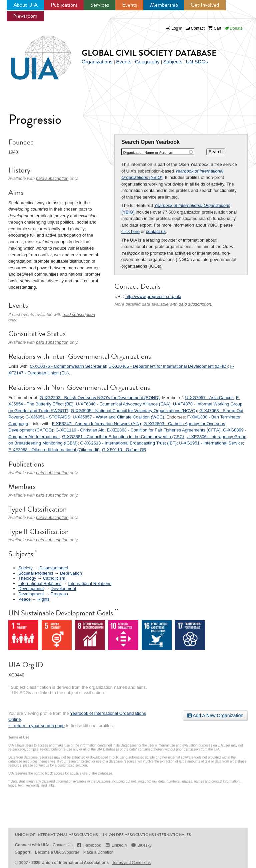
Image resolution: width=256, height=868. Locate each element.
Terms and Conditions (131, 863)
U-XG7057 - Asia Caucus (209, 398)
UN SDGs (197, 62)
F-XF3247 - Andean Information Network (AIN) (96, 424)
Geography (147, 62)
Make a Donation (98, 852)
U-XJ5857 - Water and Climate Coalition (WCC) (118, 417)
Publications (64, 5)
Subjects (173, 62)
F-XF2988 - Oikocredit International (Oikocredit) (54, 450)
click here (130, 231)
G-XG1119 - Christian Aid (80, 430)
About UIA (25, 5)
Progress (59, 594)
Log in (177, 28)
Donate (234, 28)
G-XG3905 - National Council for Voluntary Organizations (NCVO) (134, 411)
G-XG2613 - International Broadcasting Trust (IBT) (128, 443)
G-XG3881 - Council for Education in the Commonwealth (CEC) (123, 437)
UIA (33, 54)
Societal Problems (36, 573)
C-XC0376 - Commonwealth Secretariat (68, 366)
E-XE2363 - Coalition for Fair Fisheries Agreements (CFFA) (164, 430)
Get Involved (205, 5)
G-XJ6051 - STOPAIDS (48, 417)
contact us (156, 231)
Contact (195, 28)
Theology (27, 578)
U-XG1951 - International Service (211, 443)
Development (31, 589)
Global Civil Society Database (149, 53)
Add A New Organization (215, 715)
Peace (24, 599)
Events (129, 5)
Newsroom (25, 16)
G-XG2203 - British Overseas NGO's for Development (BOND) (100, 398)
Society (25, 568)
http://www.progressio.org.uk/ (153, 297)
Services (100, 5)
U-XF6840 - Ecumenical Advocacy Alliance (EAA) (123, 404)
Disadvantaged (54, 568)
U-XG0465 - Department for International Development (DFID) (168, 366)
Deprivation (71, 573)
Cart (215, 28)
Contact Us (62, 845)
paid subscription (195, 304)
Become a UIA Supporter (57, 852)
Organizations (97, 62)
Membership (164, 5)
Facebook (89, 845)
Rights (43, 599)
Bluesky (141, 845)
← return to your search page (36, 726)
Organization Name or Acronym (148, 153)
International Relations (40, 584)
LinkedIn (116, 845)
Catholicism (54, 578)
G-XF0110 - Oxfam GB (124, 450)
